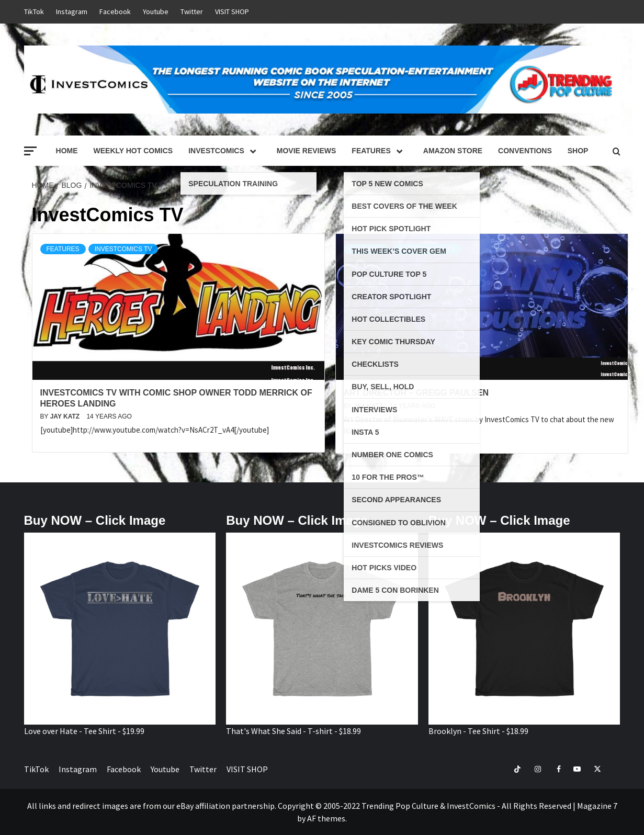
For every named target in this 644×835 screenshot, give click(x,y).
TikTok (34, 12)
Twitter (192, 12)
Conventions (525, 151)
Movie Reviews (307, 151)
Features (379, 151)
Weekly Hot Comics (133, 151)
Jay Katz (66, 416)
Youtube (156, 12)
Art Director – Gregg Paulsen (416, 393)
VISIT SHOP (232, 12)
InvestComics (225, 151)
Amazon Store (453, 151)
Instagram (72, 12)
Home (67, 151)
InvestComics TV (123, 249)
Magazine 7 (597, 806)
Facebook (115, 12)
